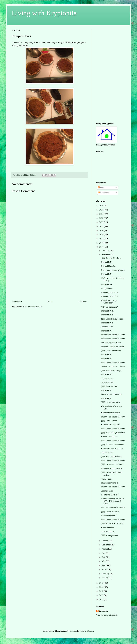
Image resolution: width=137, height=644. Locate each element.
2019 (102, 235)
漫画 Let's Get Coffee (110, 512)
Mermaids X (106, 274)
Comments (103, 193)
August (105, 549)
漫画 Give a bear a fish (111, 402)
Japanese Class (107, 327)
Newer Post (17, 302)
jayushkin (103, 611)
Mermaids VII (107, 323)
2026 (102, 206)
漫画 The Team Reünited (112, 457)
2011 (102, 599)
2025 (102, 210)
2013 (102, 591)
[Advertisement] (50, 278)
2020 (102, 231)
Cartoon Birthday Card (111, 425)
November (106, 255)
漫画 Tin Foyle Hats (110, 535)
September (106, 545)
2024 (102, 214)
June (104, 557)
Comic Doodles (108, 528)
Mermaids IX (107, 285)
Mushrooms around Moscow (113, 270)
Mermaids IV (107, 359)
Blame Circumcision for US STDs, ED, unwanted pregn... (113, 501)
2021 (102, 226)
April (104, 565)
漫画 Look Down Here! (111, 351)
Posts (101, 188)
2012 (102, 595)
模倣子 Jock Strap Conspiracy (109, 302)
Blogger (91, 631)
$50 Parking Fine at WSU (112, 343)
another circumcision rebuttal (113, 367)
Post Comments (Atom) (33, 306)
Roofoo (73, 631)
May (104, 561)
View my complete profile (107, 615)
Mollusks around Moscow (112, 468)
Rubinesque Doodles (110, 292)
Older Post (82, 302)
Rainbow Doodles (109, 516)
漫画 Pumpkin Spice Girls (112, 524)
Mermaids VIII (107, 311)
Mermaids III (107, 375)
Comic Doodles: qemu (110, 413)
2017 (102, 243)
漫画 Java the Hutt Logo (111, 258)
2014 (102, 587)
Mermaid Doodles (109, 266)
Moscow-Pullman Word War (113, 508)
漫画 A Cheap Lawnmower (113, 445)
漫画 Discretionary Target (112, 319)
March (105, 570)
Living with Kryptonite (44, 13)
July (104, 553)
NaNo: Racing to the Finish (113, 347)
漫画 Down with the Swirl (112, 464)
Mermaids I (106, 398)
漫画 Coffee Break (109, 421)
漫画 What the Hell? (110, 387)
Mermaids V (106, 355)
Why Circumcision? (109, 307)
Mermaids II (106, 390)
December (106, 251)
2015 (102, 583)
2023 (102, 218)
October (105, 541)
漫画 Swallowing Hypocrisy (113, 433)
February (106, 574)
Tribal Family (107, 479)
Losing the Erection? (110, 495)
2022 (102, 222)
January (105, 578)
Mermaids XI (107, 262)
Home (50, 302)
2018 (102, 239)
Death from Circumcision (112, 394)
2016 (102, 247)
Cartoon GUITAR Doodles (112, 449)
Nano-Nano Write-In (110, 483)
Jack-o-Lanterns (108, 532)
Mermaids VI (107, 331)
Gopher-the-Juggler (109, 437)
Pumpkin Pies (107, 289)
